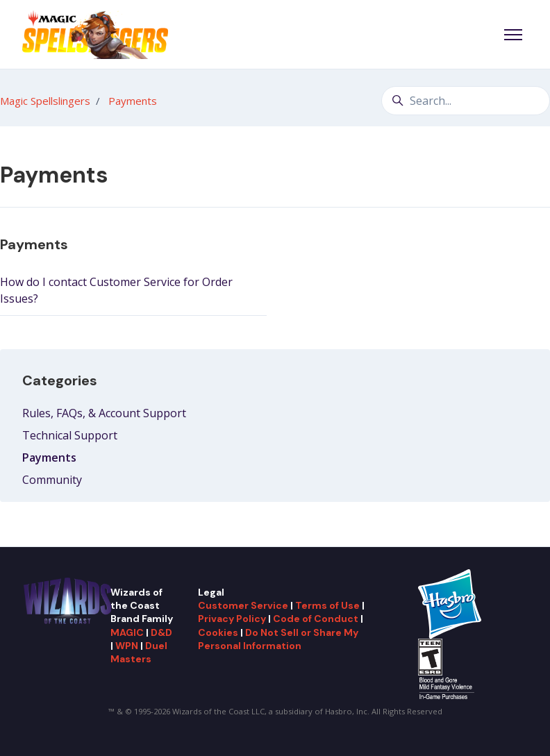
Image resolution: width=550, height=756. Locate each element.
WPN (127, 646)
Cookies (218, 632)
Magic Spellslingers (45, 101)
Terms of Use (327, 605)
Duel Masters (139, 652)
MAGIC (127, 632)
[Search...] (466, 101)
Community (52, 480)
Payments (133, 101)
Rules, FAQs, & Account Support (104, 413)
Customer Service (243, 605)
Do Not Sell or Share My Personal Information (278, 639)
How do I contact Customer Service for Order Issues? (116, 290)
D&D (161, 632)
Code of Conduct (316, 619)
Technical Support (70, 435)
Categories (60, 380)
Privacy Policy (232, 619)
